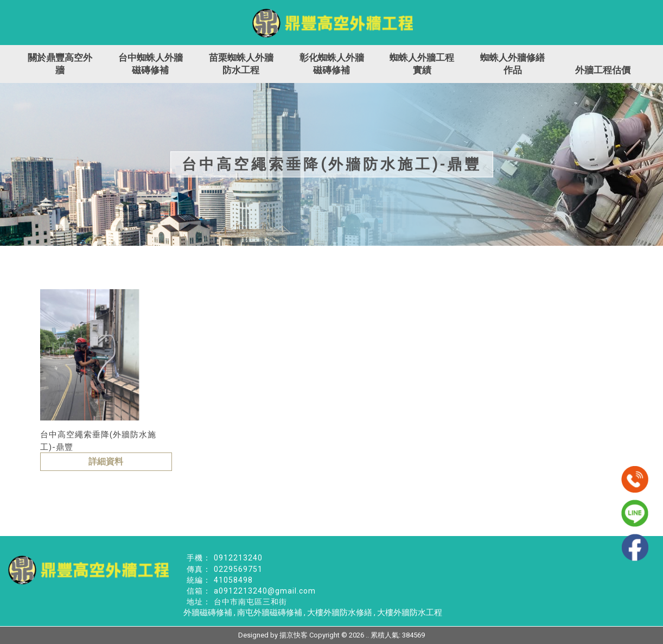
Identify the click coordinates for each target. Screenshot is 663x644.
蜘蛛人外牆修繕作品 (512, 64)
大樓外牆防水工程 (410, 613)
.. (367, 635)
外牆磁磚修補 (208, 613)
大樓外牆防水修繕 (340, 613)
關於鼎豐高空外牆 (60, 64)
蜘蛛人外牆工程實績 (422, 64)
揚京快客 (294, 635)
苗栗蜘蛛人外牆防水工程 (241, 64)
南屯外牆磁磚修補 (270, 613)
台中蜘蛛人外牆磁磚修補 (151, 64)
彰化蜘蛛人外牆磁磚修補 (332, 64)
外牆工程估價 (603, 70)
